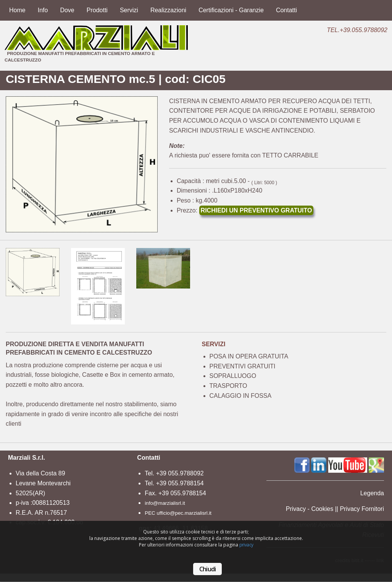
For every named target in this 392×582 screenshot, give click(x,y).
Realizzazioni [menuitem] (168, 10)
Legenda (372, 493)
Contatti (148, 458)
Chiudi (207, 569)
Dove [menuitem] (67, 10)
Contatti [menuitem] (286, 10)
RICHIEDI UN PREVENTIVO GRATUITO (256, 210)
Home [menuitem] (17, 10)
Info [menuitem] (43, 10)
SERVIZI (214, 344)
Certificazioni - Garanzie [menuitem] (231, 10)
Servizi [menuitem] (129, 10)
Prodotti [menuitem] (97, 10)
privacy (246, 545)
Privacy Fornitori (362, 509)
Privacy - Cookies (310, 509)
